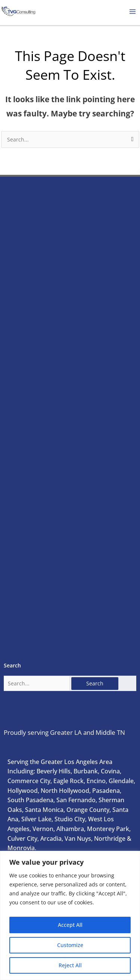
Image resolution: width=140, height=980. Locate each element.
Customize (70, 945)
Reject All (70, 965)
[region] (70, 915)
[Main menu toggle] (133, 11)
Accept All (70, 925)
